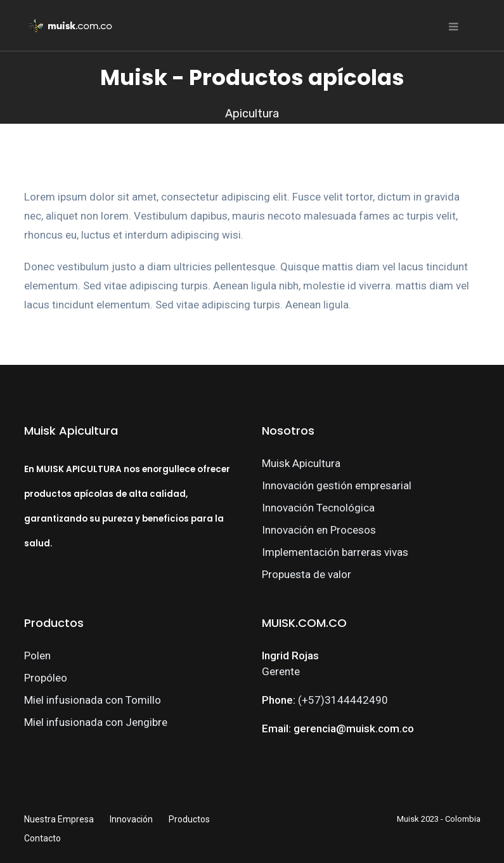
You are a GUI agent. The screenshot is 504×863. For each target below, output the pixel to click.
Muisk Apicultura (301, 463)
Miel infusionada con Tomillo (93, 700)
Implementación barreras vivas (335, 552)
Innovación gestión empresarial (337, 485)
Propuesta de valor (307, 574)
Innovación (131, 819)
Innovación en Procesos (319, 530)
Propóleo (46, 678)
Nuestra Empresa (59, 819)
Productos (189, 819)
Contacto (42, 838)
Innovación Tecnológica (318, 508)
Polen (37, 655)
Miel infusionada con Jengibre (96, 722)
